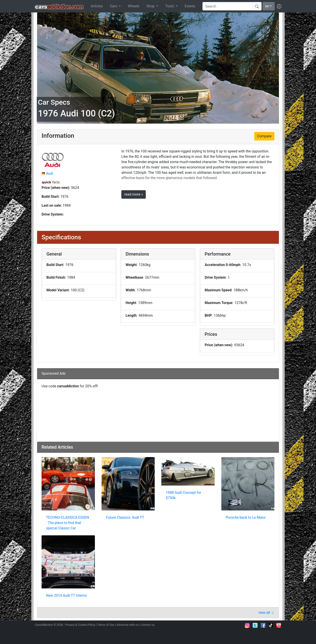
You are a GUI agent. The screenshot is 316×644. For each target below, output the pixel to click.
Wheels (134, 6)
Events (190, 6)
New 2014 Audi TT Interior (67, 595)
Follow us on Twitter (255, 625)
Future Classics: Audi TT (125, 517)
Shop (151, 6)
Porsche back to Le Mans (246, 517)
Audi (50, 173)
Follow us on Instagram (247, 625)
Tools (170, 6)
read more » (134, 194)
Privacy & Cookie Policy (80, 625)
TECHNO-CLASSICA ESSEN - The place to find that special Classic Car (68, 523)
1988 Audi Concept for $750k (184, 495)
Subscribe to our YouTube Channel (279, 625)
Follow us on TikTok (271, 625)
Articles (97, 6)
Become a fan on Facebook (263, 625)
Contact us (148, 625)
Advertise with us (127, 625)
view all (266, 613)
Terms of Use (106, 625)
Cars (114, 6)
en (267, 6)
